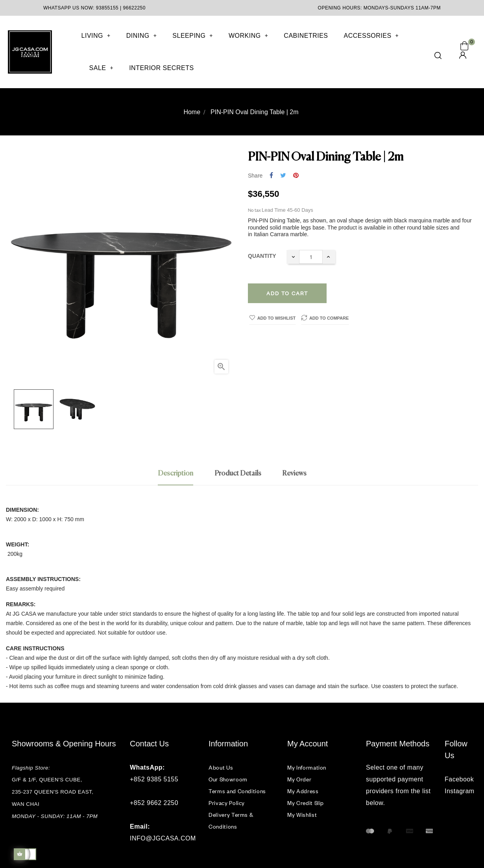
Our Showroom (228, 779)
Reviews (294, 474)
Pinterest (296, 176)
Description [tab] (175, 474)
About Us (221, 767)
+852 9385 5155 (154, 779)
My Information (307, 767)
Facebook (458, 779)
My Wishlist (302, 815)
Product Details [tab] (238, 474)
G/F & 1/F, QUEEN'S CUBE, (48, 780)
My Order (299, 779)
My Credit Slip (306, 803)
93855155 (107, 8)
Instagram (458, 791)
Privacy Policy (227, 803)
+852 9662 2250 (154, 803)
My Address (303, 791)
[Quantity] (311, 257)
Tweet (283, 176)
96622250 (134, 8)
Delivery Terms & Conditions (231, 821)
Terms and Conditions (237, 791)
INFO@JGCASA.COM (163, 838)
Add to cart (287, 293)
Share (271, 176)
